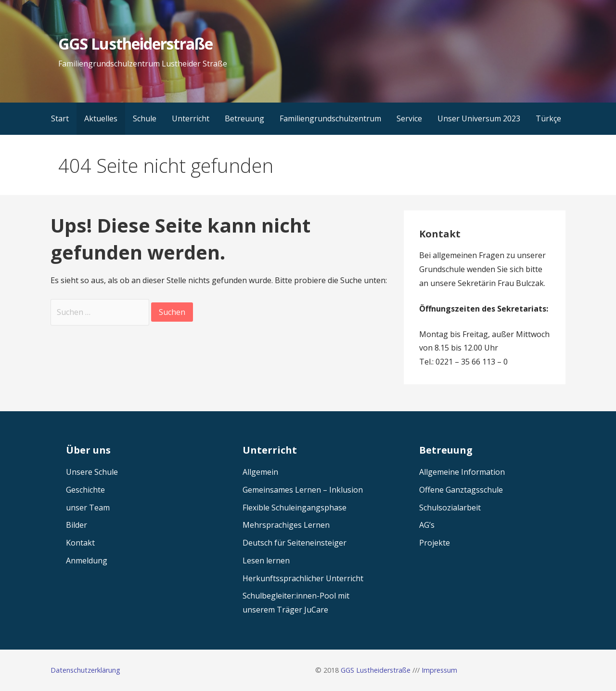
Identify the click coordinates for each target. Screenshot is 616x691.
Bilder (77, 525)
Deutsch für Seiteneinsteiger (295, 543)
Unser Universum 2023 (479, 118)
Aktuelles (101, 118)
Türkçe (548, 118)
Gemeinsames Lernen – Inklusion (303, 490)
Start (60, 118)
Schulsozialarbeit (450, 508)
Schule (145, 118)
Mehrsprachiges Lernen (286, 525)
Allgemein (260, 472)
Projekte (435, 543)
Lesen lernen (266, 561)
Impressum (439, 670)
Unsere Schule (92, 472)
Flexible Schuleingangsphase (295, 508)
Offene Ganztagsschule (461, 490)
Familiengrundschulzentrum (330, 118)
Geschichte (85, 490)
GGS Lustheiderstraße (135, 44)
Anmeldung (87, 561)
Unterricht (191, 118)
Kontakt (80, 543)
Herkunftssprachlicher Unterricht (303, 578)
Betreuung (244, 118)
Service (409, 118)
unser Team (88, 508)
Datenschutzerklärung (85, 670)
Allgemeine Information (462, 472)
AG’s (427, 525)
